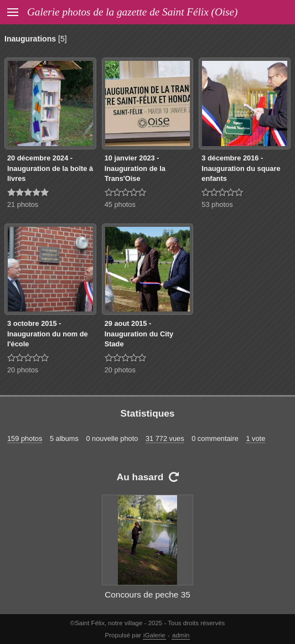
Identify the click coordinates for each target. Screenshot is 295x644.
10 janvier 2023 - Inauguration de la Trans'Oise (135, 168)
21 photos (23, 204)
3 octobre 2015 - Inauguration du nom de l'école (48, 334)
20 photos (23, 370)
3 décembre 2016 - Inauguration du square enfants (241, 168)
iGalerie (154, 635)
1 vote (255, 438)
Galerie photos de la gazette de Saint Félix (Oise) (132, 12)
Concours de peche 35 (147, 594)
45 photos (120, 204)
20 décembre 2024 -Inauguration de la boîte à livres (50, 168)
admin (181, 635)
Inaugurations (30, 39)
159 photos (25, 438)
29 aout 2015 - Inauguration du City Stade (139, 334)
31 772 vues (165, 438)
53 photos (217, 204)
